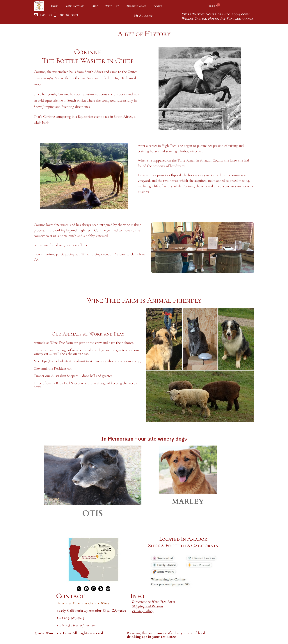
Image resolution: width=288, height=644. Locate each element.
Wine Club (112, 6)
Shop (95, 6)
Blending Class (136, 6)
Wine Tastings (75, 6)
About (158, 6)
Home (55, 6)
